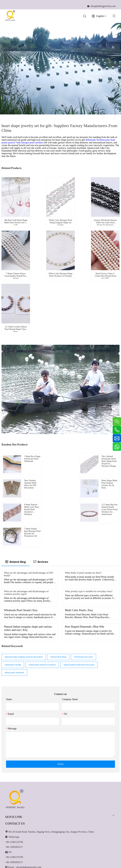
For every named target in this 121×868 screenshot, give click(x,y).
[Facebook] (8, 826)
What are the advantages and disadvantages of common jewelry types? (26, 515)
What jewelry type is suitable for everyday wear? (89, 514)
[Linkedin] (15, 826)
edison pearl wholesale (14, 595)
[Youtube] (28, 826)
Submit (60, 687)
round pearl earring (13, 588)
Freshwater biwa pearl (83, 580)
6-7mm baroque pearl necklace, (29, 143)
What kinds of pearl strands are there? (83, 496)
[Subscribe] (112, 835)
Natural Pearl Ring (58, 580)
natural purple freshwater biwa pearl (79, 588)
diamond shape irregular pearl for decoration (24, 580)
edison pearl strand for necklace (42, 588)
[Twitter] (21, 826)
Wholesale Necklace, (96, 140)
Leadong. (78, 861)
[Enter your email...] (55, 835)
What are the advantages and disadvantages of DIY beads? (29, 497)
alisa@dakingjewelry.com (29, 790)
